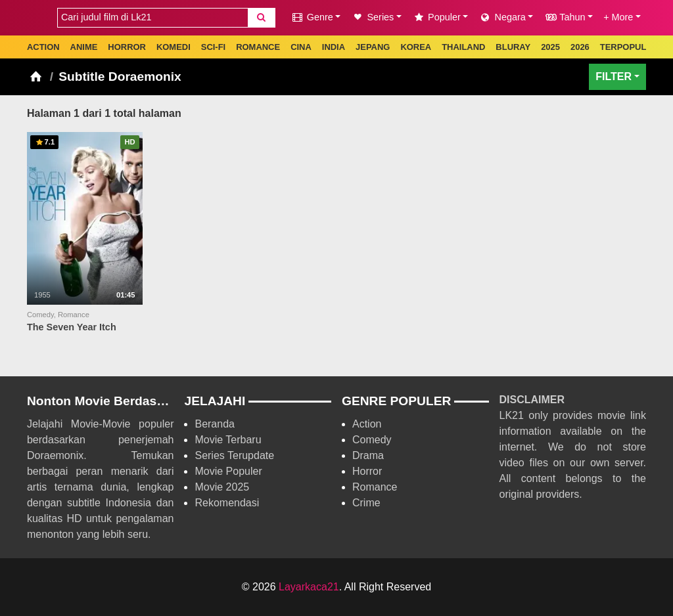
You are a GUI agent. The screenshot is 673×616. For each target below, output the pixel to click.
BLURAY (513, 47)
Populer (436, 17)
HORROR (127, 47)
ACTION (43, 47)
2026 (580, 47)
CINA (301, 47)
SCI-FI (213, 47)
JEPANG (373, 47)
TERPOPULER (629, 47)
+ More (618, 17)
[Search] (261, 18)
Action (367, 424)
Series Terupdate (234, 455)
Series (372, 17)
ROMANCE (258, 47)
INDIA (334, 47)
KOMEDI (174, 47)
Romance (375, 487)
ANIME (84, 47)
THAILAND (463, 47)
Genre (312, 17)
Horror (367, 471)
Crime (366, 503)
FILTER (614, 77)
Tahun (564, 17)
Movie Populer (228, 471)
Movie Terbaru (228, 440)
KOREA (416, 47)
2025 (550, 47)
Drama (368, 455)
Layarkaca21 (309, 587)
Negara (502, 17)
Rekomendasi (227, 503)
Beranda (215, 424)
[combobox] (152, 18)
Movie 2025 (222, 487)
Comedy (372, 440)
